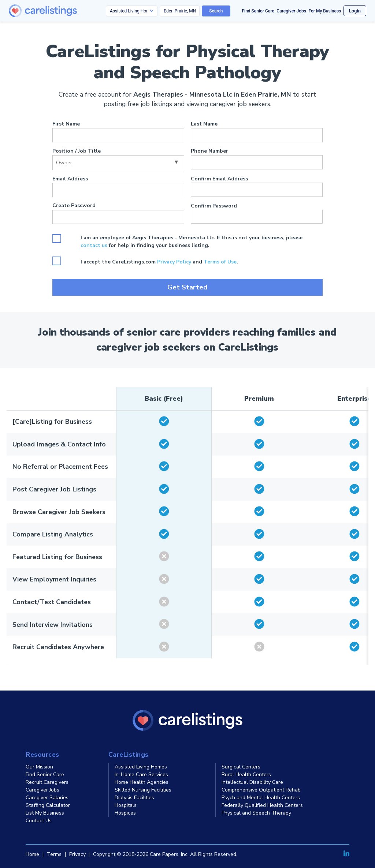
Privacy (77, 854)
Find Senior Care (258, 11)
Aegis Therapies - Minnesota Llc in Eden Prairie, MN (212, 94)
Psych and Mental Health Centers (261, 798)
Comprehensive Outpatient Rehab (261, 790)
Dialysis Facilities (134, 798)
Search (216, 11)
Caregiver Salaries (47, 798)
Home (32, 854)
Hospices (125, 813)
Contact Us (39, 821)
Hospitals (126, 805)
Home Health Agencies (142, 782)
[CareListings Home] (64, 11)
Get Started (187, 287)
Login (355, 11)
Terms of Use (220, 262)
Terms (54, 854)
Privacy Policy (174, 262)
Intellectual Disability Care (252, 782)
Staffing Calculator (48, 805)
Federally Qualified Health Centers (262, 805)
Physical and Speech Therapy (256, 813)
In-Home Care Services (141, 775)
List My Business (45, 813)
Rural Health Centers (246, 775)
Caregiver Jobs (291, 11)
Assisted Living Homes (141, 767)
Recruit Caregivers (47, 782)
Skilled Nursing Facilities (143, 790)
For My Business (325, 11)
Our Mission (39, 767)
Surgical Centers (241, 767)
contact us (94, 245)
